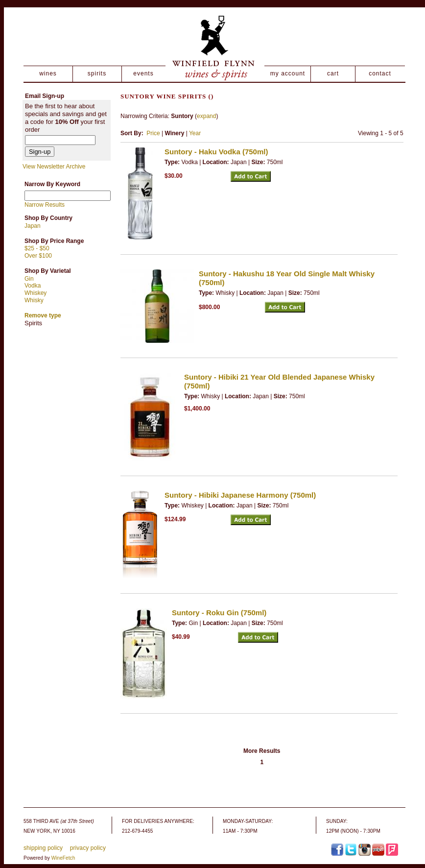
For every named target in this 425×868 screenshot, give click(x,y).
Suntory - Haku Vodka (216, 152)
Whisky (34, 300)
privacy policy (88, 848)
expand (206, 116)
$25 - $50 (37, 248)
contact (380, 73)
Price (153, 133)
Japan (33, 226)
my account (288, 73)
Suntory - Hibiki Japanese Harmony (240, 495)
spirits (97, 73)
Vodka (33, 286)
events (143, 73)
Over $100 (38, 256)
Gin (29, 279)
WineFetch (63, 858)
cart (333, 73)
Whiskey (35, 293)
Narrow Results (45, 205)
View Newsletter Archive (54, 167)
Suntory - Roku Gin (219, 613)
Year (195, 133)
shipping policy (43, 848)
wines (48, 73)
